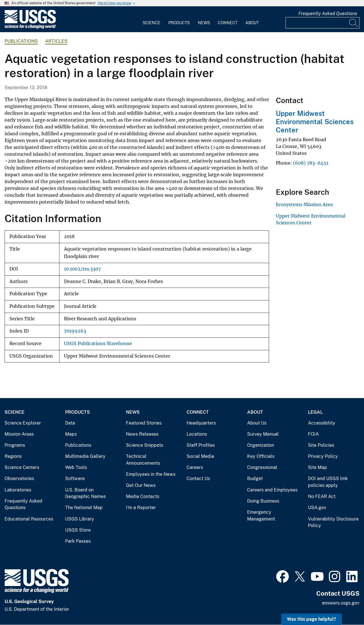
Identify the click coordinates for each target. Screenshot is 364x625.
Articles (56, 41)
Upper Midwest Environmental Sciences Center (315, 122)
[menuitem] (152, 19)
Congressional (262, 467)
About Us (257, 423)
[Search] (354, 23)
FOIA (313, 434)
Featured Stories (144, 423)
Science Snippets (145, 445)
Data (70, 423)
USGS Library (80, 519)
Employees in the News (151, 474)
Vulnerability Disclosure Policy (333, 522)
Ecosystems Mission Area (304, 204)
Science (152, 23)
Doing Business (263, 501)
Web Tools (76, 467)
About (252, 23)
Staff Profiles (201, 445)
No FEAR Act (322, 496)
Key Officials (261, 456)
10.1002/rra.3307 (82, 269)
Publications (21, 41)
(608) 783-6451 (311, 163)
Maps (71, 434)
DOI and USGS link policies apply (328, 482)
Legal (315, 412)
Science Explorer (23, 423)
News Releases (142, 434)
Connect (228, 23)
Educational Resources (29, 519)
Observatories (19, 479)
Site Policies (321, 445)
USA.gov (317, 508)
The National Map (84, 508)
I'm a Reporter (141, 508)
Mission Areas (19, 434)
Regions (13, 456)
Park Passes (78, 541)
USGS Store (78, 530)
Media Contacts (143, 496)
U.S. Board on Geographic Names (85, 493)
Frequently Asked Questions (328, 14)
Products (179, 23)
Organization (261, 445)
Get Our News (141, 485)
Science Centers (22, 467)
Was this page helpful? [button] (312, 619)
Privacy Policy (323, 456)
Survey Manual (263, 434)
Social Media (200, 456)
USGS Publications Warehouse (98, 344)
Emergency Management (261, 516)
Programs (15, 445)
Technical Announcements (143, 460)
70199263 (75, 331)
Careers (195, 467)
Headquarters (201, 423)
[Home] (30, 27)
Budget (255, 479)
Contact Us (198, 479)
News (204, 23)
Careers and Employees (272, 490)
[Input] (322, 23)
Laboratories (18, 490)
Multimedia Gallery (85, 456)
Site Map (318, 467)
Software (75, 479)
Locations (197, 434)
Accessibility (322, 423)
